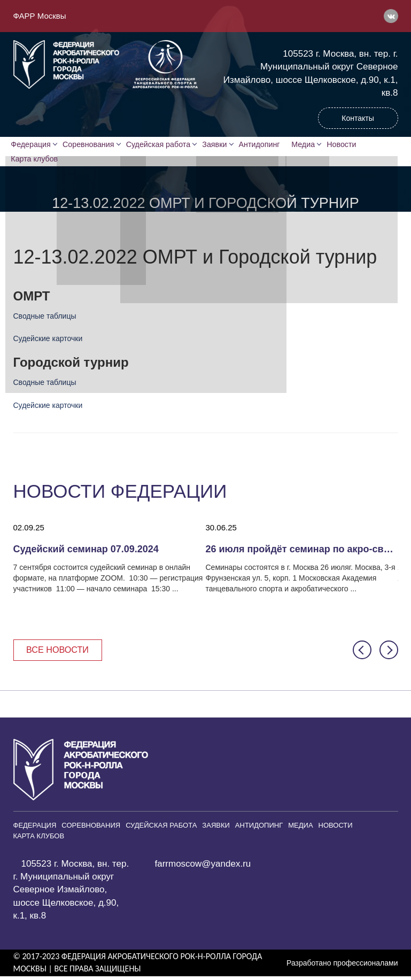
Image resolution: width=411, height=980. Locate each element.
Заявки (218, 145)
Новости (351, 145)
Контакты (358, 118)
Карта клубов (36, 161)
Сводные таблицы (45, 319)
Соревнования (91, 145)
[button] (362, 653)
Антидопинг (264, 145)
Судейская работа (161, 145)
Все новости (60, 653)
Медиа (311, 145)
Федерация (33, 145)
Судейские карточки (48, 341)
